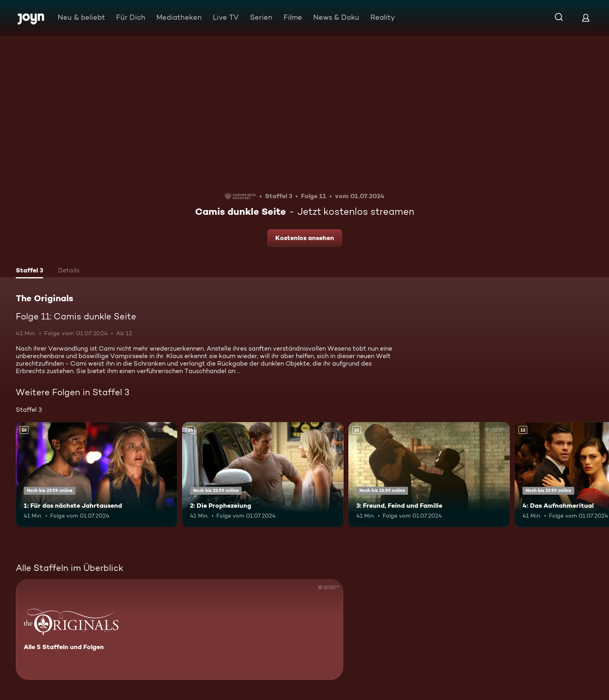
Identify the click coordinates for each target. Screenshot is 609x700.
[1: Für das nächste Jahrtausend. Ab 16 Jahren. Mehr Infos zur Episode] (97, 475)
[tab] (29, 271)
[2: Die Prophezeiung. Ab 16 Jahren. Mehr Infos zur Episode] (263, 475)
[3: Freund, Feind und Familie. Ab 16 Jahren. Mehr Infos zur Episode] (429, 475)
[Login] (586, 18)
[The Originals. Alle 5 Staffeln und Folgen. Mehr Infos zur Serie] (180, 630)
